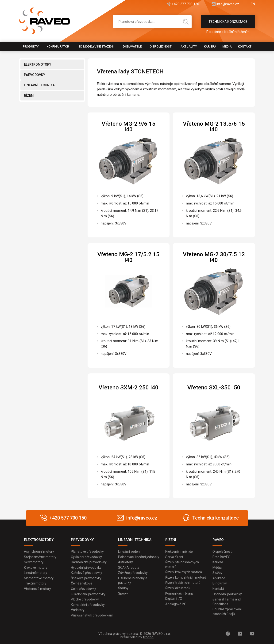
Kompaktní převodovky (88, 605)
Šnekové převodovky (86, 578)
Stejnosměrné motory (40, 557)
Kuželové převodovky (87, 573)
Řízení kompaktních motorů (186, 577)
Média (227, 46)
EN (253, 4)
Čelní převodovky (83, 589)
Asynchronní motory (39, 552)
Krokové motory (36, 568)
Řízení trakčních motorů (183, 583)
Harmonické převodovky (89, 562)
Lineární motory (36, 573)
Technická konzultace (228, 24)
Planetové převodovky (87, 552)
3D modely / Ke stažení (96, 46)
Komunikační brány (179, 593)
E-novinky (220, 584)
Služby (217, 573)
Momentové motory (39, 578)
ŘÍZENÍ (29, 96)
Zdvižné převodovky (133, 573)
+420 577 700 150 (185, 4)
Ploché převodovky (85, 599)
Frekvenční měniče (179, 552)
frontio (148, 637)
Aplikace (219, 578)
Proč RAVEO (222, 557)
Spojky (123, 593)
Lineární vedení (129, 552)
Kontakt (245, 46)
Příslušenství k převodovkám (92, 615)
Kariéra (210, 46)
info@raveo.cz (228, 4)
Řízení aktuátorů (178, 588)
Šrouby (123, 588)
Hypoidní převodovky (86, 568)
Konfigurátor (58, 46)
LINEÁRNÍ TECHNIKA (39, 85)
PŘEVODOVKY (35, 75)
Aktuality (189, 46)
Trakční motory (35, 584)
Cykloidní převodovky (86, 557)
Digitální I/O (174, 599)
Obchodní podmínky (227, 594)
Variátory (78, 610)
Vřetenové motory (37, 589)
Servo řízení (174, 557)
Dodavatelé (132, 46)
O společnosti (161, 46)
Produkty (31, 46)
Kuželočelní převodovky (88, 594)
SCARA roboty (129, 568)
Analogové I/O (176, 604)
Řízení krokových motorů (184, 572)
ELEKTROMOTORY (38, 64)
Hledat (186, 22)
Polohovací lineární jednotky (139, 557)
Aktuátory (125, 562)
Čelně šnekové (82, 584)
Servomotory (34, 562)
